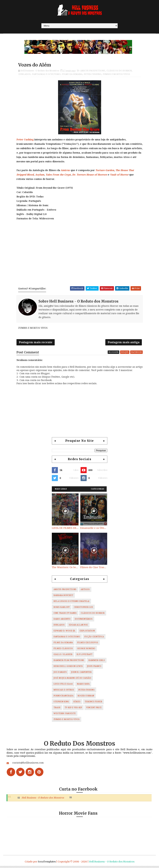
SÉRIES (77, 703)
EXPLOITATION (87, 632)
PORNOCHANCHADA (63, 697)
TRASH (57, 709)
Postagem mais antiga (124, 344)
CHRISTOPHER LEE (83, 609)
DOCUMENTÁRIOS (84, 621)
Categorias (98, 491)
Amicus (65, 171)
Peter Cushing (25, 140)
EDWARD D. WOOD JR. (64, 632)
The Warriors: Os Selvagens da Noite (65, 569)
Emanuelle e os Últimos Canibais (94, 530)
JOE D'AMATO (60, 674)
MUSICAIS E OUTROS (64, 691)
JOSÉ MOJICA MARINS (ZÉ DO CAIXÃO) (72, 680)
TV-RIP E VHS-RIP (73, 709)
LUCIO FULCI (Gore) (63, 686)
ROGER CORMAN (86, 697)
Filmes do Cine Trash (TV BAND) (94, 569)
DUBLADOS (25, 75)
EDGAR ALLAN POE (78, 627)
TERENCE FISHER (93, 703)
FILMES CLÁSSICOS (63, 650)
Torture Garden (105, 171)
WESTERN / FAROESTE (65, 715)
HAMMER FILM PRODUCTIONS (69, 662)
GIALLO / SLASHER (63, 656)
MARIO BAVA (83, 686)
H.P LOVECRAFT (84, 656)
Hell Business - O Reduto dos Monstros (43, 800)
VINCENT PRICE (94, 709)
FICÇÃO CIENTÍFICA (94, 638)
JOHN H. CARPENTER (81, 674)
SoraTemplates (47, 864)
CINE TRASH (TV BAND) (65, 615)
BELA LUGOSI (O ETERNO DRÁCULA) (71, 603)
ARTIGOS (85, 591)
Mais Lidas (61, 491)
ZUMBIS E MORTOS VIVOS (116, 75)
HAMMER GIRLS (97, 662)
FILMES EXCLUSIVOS (88, 644)
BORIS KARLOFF (62, 609)
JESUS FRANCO (94, 668)
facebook (136, 354)
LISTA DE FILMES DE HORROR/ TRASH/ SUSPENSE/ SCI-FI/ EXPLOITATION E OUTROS (65, 530)
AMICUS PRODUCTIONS (93, 71)
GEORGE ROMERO (86, 650)
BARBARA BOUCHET (63, 597)
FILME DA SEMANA (72, 75)
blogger (113, 354)
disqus (125, 354)
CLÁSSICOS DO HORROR (119, 71)
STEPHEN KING (61, 703)
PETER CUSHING (93, 75)
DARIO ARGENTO (62, 621)
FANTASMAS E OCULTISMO (46, 75)
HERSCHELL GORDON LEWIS (68, 668)
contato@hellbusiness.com (28, 765)
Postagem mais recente (36, 344)
